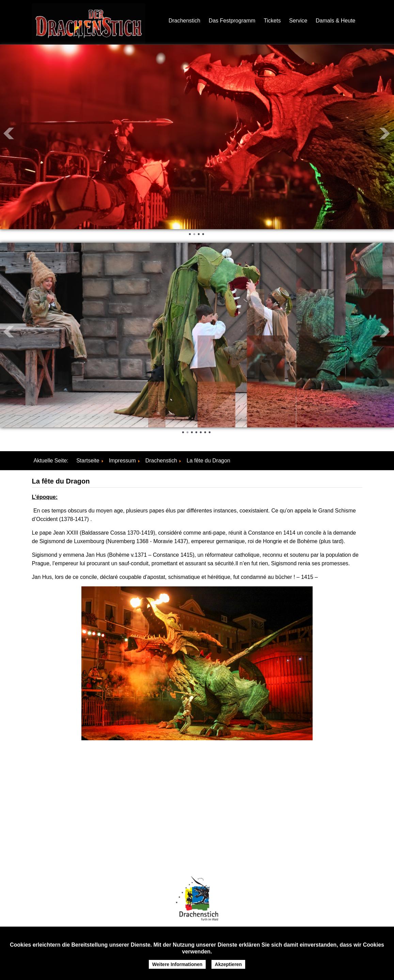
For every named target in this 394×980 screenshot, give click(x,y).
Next (385, 133)
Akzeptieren (228, 964)
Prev (9, 133)
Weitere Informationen (177, 964)
